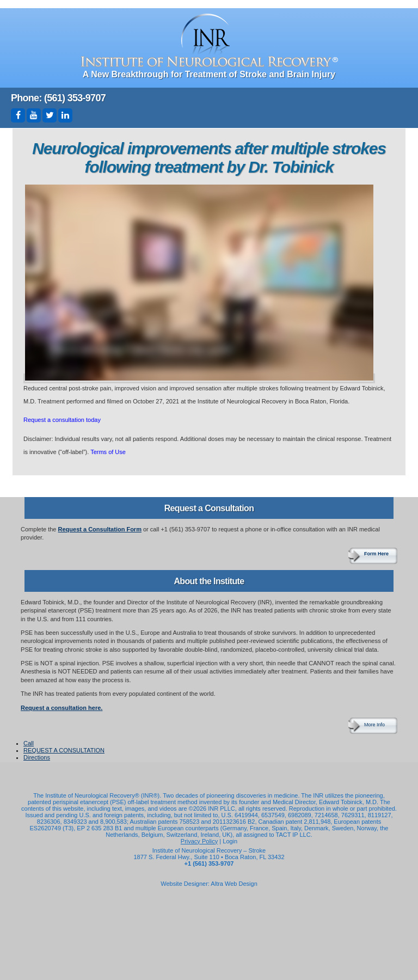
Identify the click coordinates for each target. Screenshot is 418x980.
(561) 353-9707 (75, 98)
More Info (374, 725)
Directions (37, 757)
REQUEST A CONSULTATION (64, 750)
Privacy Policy (199, 841)
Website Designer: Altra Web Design (209, 884)
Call (29, 743)
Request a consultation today (62, 420)
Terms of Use (108, 452)
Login (230, 841)
